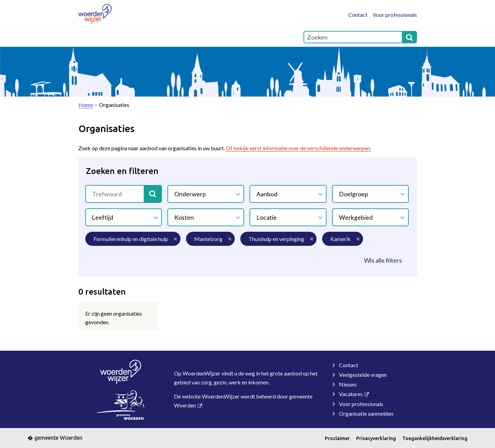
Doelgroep (354, 194)
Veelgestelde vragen (363, 375)
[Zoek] (409, 37)
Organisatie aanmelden (366, 413)
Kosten (184, 217)
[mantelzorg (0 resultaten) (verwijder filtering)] (210, 239)
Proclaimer (337, 438)
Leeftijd (103, 217)
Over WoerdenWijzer (148, 37)
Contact (358, 15)
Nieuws (348, 384)
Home (93, 37)
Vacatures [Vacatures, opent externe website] (351, 394)
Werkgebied (356, 217)
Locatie (267, 217)
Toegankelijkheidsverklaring (435, 438)
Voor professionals (395, 15)
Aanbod (267, 194)
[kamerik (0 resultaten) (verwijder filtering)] (343, 239)
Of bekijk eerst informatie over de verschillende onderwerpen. (299, 148)
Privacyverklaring (376, 438)
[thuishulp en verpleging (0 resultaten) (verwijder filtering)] (278, 239)
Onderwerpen (250, 37)
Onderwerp (190, 194)
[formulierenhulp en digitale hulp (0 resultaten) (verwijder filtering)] (133, 239)
